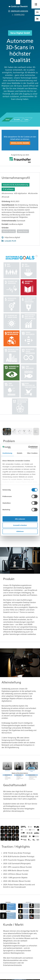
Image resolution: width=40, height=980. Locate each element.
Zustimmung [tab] (7, 453)
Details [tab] (20, 453)
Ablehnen (20, 531)
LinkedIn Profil (10, 241)
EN (37, 12)
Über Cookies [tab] (32, 453)
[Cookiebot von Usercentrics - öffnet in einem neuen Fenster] (28, 447)
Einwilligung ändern (20, 143)
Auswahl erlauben (20, 525)
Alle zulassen (20, 519)
